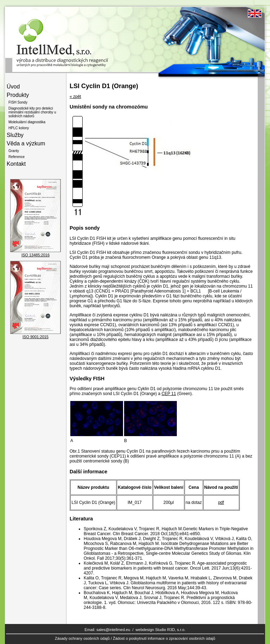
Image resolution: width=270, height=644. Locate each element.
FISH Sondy (18, 102)
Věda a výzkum (26, 143)
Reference (17, 157)
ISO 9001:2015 (36, 337)
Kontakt (16, 164)
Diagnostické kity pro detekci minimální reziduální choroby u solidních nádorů (32, 112)
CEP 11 (169, 394)
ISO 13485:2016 (36, 255)
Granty (14, 151)
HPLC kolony (19, 128)
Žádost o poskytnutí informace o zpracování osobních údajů (164, 638)
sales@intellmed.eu (113, 630)
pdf (221, 502)
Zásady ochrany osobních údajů (82, 638)
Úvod (13, 87)
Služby (15, 135)
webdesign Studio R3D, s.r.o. (161, 630)
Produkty (18, 95)
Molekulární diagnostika (27, 122)
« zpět (75, 97)
